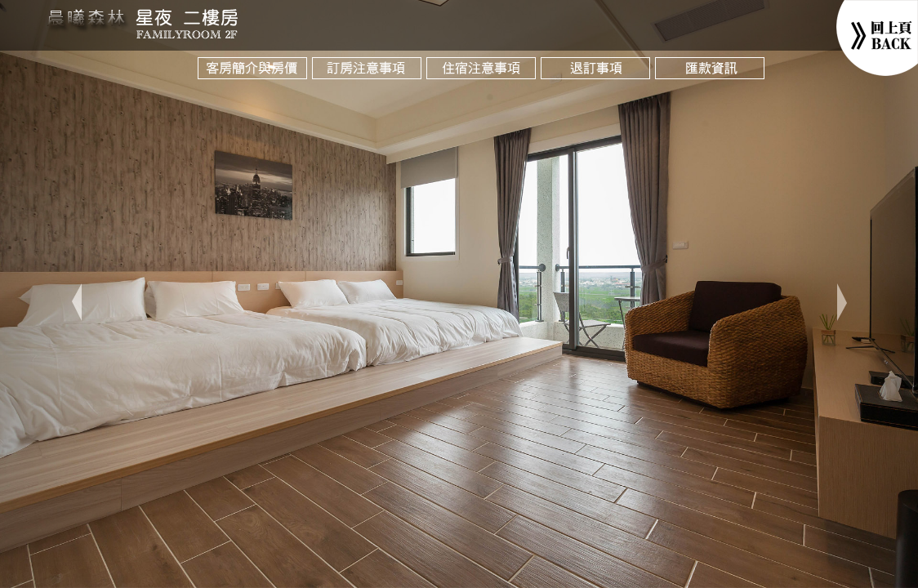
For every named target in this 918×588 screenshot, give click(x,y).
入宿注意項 (484, 78)
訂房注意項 (369, 78)
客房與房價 (255, 78)
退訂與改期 (598, 78)
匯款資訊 (712, 78)
